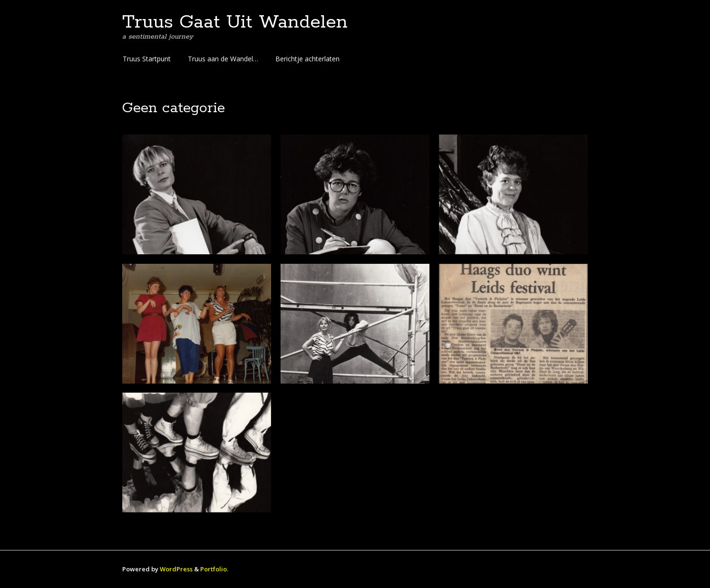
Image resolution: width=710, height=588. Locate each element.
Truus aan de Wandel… (223, 59)
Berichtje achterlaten (307, 59)
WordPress (176, 569)
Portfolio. (214, 569)
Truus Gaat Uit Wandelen (235, 22)
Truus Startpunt (147, 59)
